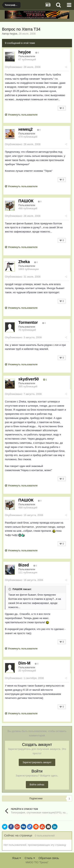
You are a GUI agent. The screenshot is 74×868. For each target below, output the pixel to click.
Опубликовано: (23, 67)
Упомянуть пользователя (21, 115)
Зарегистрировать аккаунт (37, 762)
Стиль (30, 858)
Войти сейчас (37, 785)
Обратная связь (49, 858)
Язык (17, 858)
